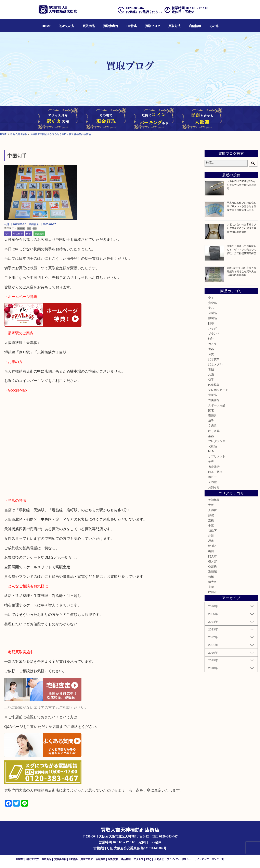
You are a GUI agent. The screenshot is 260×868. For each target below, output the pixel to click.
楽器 (211, 436)
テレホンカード (218, 390)
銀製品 (212, 318)
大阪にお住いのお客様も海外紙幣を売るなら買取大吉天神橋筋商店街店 (242, 272)
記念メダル (215, 364)
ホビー (212, 477)
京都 (211, 587)
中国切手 (18, 234)
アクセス (139, 859)
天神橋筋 (39, 234)
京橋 (211, 520)
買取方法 (174, 26)
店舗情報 (195, 26)
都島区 (212, 531)
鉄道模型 (214, 385)
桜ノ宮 (212, 561)
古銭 (211, 369)
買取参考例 (111, 26)
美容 (211, 462)
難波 (211, 515)
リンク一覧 (218, 859)
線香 (211, 421)
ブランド (214, 334)
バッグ (212, 328)
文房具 (212, 426)
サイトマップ (201, 859)
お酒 (211, 374)
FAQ (149, 859)
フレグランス (217, 441)
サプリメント (217, 456)
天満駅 (212, 510)
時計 (211, 339)
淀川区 (212, 546)
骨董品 (212, 395)
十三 (211, 526)
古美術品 (214, 400)
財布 (211, 323)
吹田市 (212, 592)
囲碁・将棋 (215, 472)
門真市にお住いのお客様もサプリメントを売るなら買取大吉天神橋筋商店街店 (242, 206)
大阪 (211, 505)
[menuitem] (46, 26)
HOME (46, 26)
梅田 (211, 551)
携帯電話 (214, 467)
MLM (211, 451)
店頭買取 (101, 859)
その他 (214, 26)
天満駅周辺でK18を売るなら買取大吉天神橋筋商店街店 (242, 185)
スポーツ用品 (217, 405)
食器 (211, 349)
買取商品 (89, 26)
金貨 (211, 354)
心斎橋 (212, 566)
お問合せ (159, 859)
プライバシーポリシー (179, 859)
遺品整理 (126, 859)
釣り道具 (214, 431)
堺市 (211, 541)
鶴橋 (211, 577)
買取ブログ (153, 26)
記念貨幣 (214, 359)
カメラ (212, 344)
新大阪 (212, 582)
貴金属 (212, 303)
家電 (211, 410)
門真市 (212, 556)
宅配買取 (113, 859)
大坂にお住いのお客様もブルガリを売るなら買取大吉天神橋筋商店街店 (242, 228)
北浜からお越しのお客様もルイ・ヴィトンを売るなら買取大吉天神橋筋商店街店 (242, 250)
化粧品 (212, 446)
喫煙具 (212, 415)
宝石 (211, 308)
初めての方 (67, 26)
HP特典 (132, 26)
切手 (28, 234)
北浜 (211, 536)
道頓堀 (212, 571)
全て (8, 234)
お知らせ (214, 487)
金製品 (212, 313)
